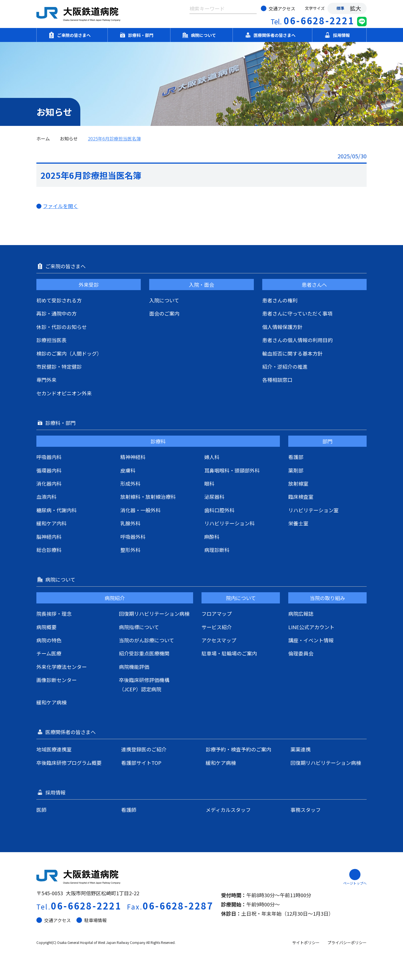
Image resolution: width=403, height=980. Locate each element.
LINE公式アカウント (311, 627)
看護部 (296, 457)
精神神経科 (133, 457)
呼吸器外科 (133, 537)
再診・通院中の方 (57, 313)
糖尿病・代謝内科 (57, 510)
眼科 (209, 483)
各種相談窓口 (277, 380)
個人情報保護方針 (282, 327)
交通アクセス (278, 8)
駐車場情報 (92, 920)
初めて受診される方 (59, 300)
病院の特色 (49, 640)
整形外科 (130, 550)
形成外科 (130, 483)
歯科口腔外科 (219, 510)
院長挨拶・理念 (54, 614)
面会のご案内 (164, 313)
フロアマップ (217, 614)
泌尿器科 (214, 497)
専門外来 (46, 380)
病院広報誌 (301, 614)
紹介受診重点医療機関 (144, 653)
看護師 (129, 810)
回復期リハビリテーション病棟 (154, 614)
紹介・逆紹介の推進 (285, 366)
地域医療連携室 (54, 749)
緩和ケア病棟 (51, 702)
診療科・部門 (139, 35)
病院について (201, 35)
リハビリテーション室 (313, 510)
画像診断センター (57, 680)
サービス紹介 (217, 627)
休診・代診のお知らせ (62, 327)
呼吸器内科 (49, 457)
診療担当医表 (51, 340)
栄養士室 (298, 523)
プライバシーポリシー (347, 943)
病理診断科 (217, 550)
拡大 (355, 8)
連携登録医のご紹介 (144, 749)
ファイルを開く (64, 206)
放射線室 (298, 483)
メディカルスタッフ (228, 810)
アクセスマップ (219, 640)
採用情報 (339, 35)
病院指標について (139, 627)
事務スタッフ (306, 810)
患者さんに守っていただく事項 (297, 313)
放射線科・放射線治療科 (148, 497)
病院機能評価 (134, 667)
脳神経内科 (49, 537)
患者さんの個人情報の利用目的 (297, 340)
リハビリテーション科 (229, 523)
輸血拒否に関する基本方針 (292, 353)
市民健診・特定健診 (59, 366)
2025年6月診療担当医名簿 (114, 138)
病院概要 (46, 627)
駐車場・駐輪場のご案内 (229, 653)
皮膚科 (128, 470)
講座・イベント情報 (311, 640)
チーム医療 (49, 653)
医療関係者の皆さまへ (273, 35)
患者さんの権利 (280, 300)
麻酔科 (212, 537)
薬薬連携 (301, 749)
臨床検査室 (301, 497)
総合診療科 (49, 550)
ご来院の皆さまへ (72, 35)
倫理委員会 (301, 653)
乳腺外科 (130, 523)
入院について (164, 300)
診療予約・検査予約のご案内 (238, 749)
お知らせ (69, 138)
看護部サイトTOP (141, 763)
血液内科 (46, 497)
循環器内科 (49, 470)
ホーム (43, 138)
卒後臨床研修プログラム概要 (69, 763)
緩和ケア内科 (51, 523)
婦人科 (212, 457)
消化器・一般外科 (140, 510)
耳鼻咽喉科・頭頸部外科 (232, 470)
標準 (340, 8)
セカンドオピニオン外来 (64, 393)
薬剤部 (296, 470)
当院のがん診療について (147, 640)
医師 (41, 810)
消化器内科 (49, 483)
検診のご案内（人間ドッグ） (69, 353)
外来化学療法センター (62, 667)
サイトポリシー (306, 943)
